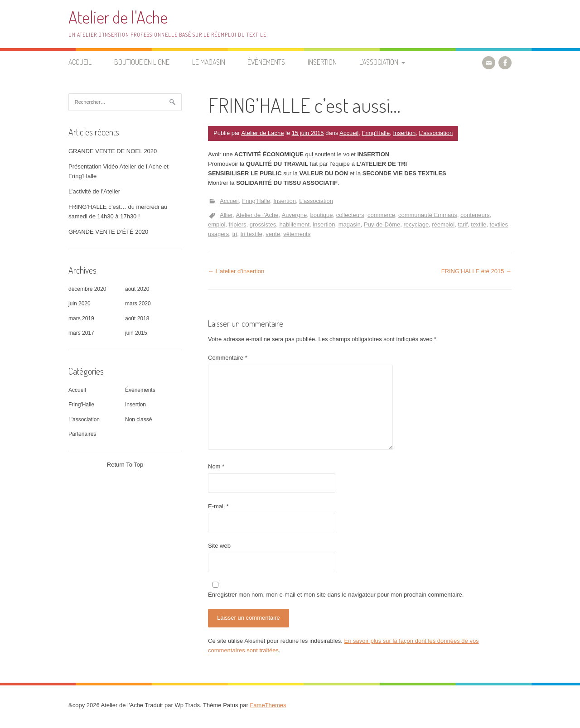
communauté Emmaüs (428, 215)
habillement (295, 224)
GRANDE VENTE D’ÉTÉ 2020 (108, 232)
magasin (350, 224)
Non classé (138, 419)
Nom (216, 466)
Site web (219, 546)
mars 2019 (81, 318)
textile (478, 224)
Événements (266, 62)
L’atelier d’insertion (236, 271)
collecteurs (350, 215)
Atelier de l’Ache (257, 215)
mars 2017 (81, 333)
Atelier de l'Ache (118, 17)
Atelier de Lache (262, 133)
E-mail (218, 506)
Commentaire (228, 358)
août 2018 (137, 318)
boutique (322, 215)
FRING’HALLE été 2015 (476, 271)
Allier (226, 215)
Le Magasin (209, 62)
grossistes (263, 224)
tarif (463, 224)
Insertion (322, 62)
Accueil (80, 62)
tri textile (251, 234)
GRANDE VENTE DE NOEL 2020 (113, 151)
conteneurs (475, 215)
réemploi (443, 224)
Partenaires (82, 434)
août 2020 (137, 289)
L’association (379, 62)
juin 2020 (80, 304)
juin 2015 (136, 333)
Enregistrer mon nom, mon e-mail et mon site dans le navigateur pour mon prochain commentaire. (336, 595)
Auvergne (295, 215)
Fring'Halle (376, 133)
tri (234, 234)
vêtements (297, 234)
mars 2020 (138, 304)
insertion (324, 224)
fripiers (238, 224)
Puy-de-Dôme (382, 224)
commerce (381, 215)
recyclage (416, 224)
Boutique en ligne (142, 62)
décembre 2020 (87, 289)
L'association (436, 133)
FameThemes (268, 705)
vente (273, 234)
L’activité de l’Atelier (94, 191)
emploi (217, 224)
